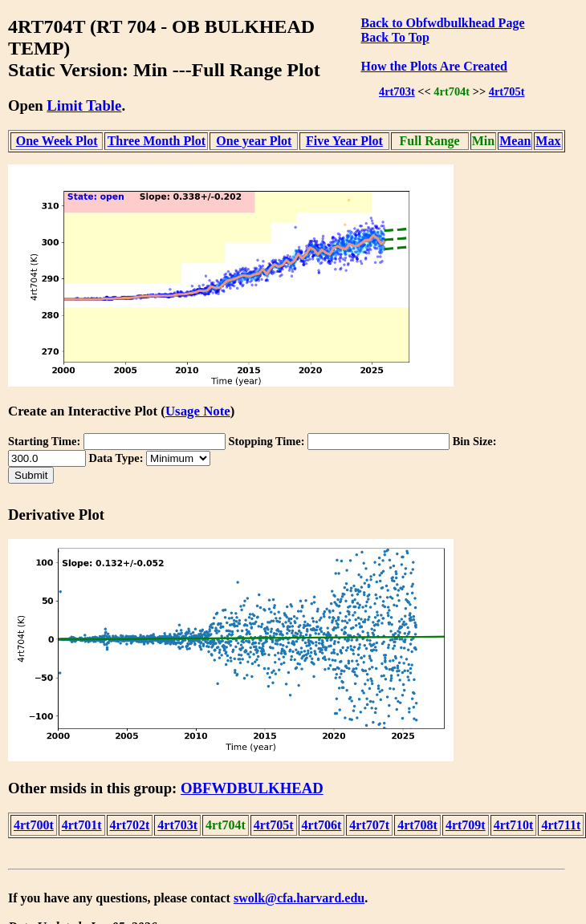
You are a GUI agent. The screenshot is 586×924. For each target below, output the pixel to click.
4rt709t (466, 825)
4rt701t (82, 825)
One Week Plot (57, 141)
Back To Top (395, 37)
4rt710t (514, 825)
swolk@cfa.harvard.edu (299, 898)
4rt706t (322, 825)
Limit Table (84, 105)
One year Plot (254, 141)
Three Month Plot (157, 141)
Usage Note (198, 411)
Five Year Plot (344, 141)
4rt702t (130, 825)
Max (548, 141)
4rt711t (561, 825)
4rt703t (397, 91)
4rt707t (369, 825)
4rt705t (507, 91)
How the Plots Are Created (433, 66)
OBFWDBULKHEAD (252, 788)
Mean (515, 141)
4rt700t (34, 825)
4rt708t (417, 825)
